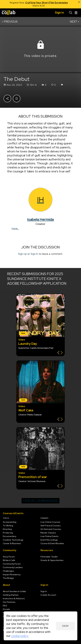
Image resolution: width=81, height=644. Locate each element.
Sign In (34, 254)
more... (15, 228)
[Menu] (76, 13)
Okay (65, 626)
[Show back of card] (60, 353)
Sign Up (23, 254)
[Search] (71, 13)
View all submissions (40, 501)
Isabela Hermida (41, 219)
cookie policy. (20, 636)
